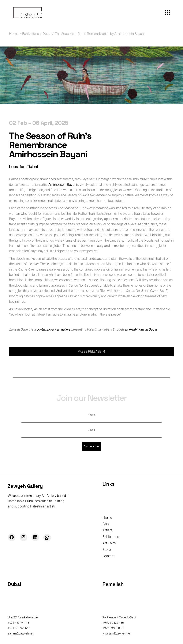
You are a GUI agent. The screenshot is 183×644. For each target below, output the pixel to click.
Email (91, 430)
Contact (109, 556)
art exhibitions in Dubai (141, 329)
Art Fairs (109, 543)
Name (91, 415)
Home (107, 517)
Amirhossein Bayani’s (64, 185)
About (107, 524)
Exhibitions (31, 34)
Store (107, 550)
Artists (108, 530)
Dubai (47, 34)
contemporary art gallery (53, 329)
